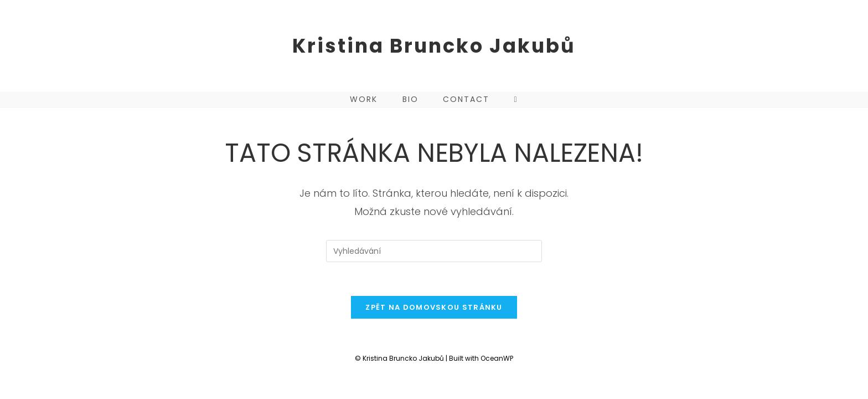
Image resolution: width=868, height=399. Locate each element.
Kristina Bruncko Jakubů (434, 46)
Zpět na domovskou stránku (434, 307)
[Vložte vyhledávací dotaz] (434, 251)
